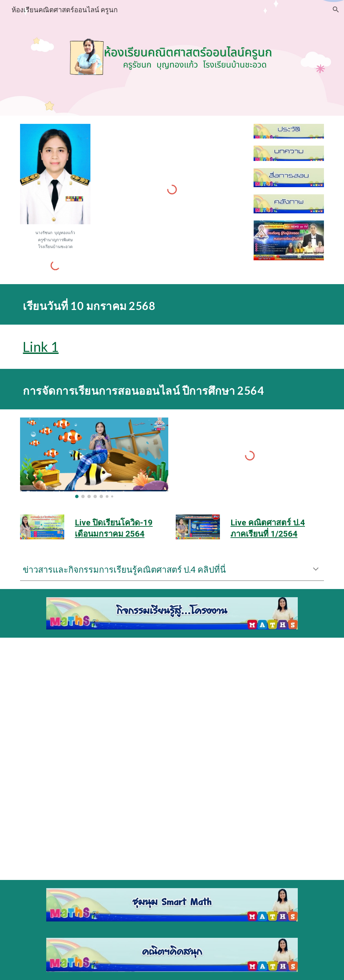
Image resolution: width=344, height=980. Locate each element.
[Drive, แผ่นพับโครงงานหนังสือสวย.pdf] (250, 695)
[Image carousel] (94, 458)
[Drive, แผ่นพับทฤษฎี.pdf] (94, 696)
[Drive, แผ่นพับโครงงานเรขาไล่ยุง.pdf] (250, 817)
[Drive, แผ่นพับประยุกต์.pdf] (94, 817)
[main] (55, 239)
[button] (336, 10)
